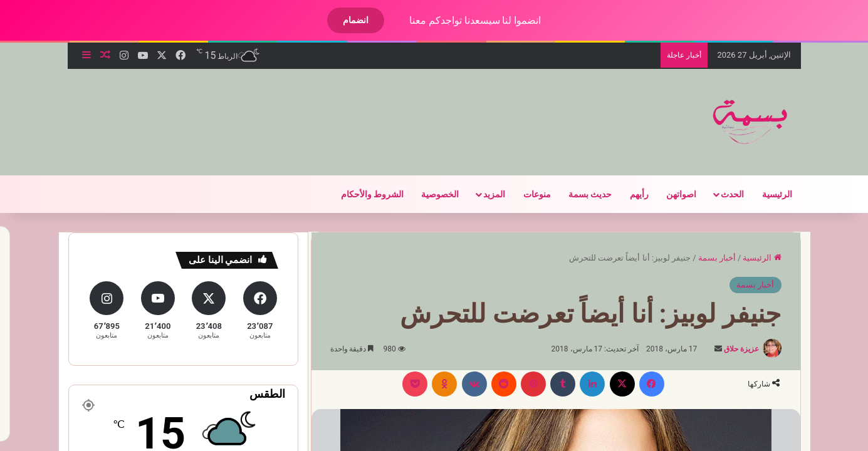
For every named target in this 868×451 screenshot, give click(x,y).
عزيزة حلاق (731, 349)
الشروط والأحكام (362, 194)
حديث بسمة (579, 194)
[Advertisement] (298, 110)
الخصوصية (429, 194)
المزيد (484, 194)
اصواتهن (671, 194)
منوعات (526, 194)
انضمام (345, 20)
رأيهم (629, 194)
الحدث (722, 194)
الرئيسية (766, 194)
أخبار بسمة (706, 258)
